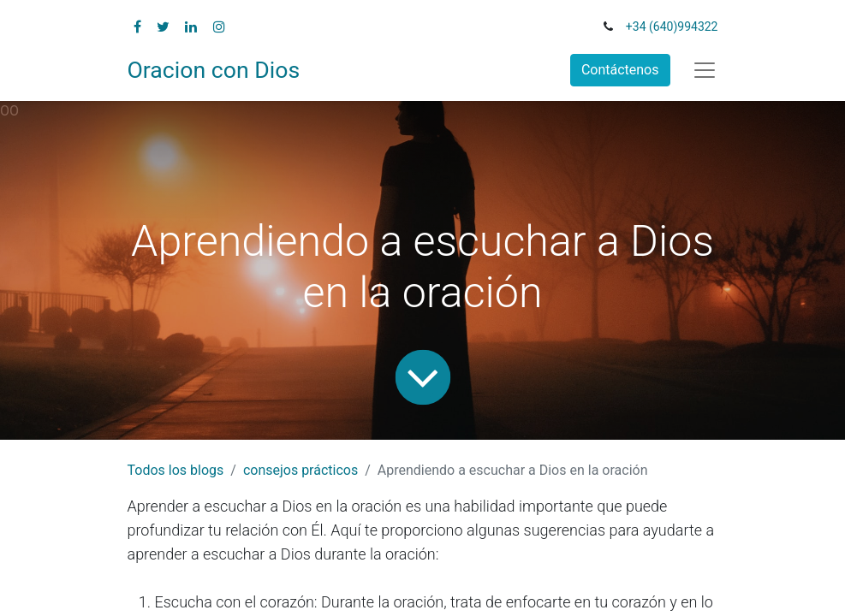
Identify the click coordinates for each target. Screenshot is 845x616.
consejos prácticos (301, 470)
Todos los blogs (176, 470)
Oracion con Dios (214, 70)
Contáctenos (620, 70)
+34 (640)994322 (672, 27)
